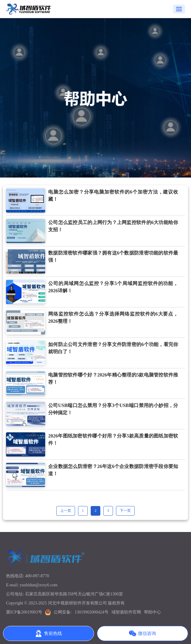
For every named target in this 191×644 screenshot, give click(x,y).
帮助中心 (152, 612)
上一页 (66, 511)
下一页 (125, 511)
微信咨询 (142, 633)
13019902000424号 (92, 612)
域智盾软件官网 (126, 612)
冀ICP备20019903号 (24, 612)
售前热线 (49, 633)
